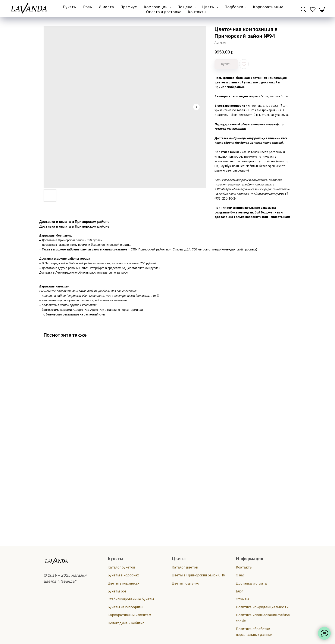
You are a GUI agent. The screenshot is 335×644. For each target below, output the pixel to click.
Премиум (129, 7)
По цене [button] (185, 7)
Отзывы (242, 599)
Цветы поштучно (185, 583)
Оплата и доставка (164, 12)
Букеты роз (117, 591)
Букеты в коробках (123, 575)
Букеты (70, 7)
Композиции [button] (156, 7)
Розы (88, 7)
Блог (239, 591)
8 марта (107, 7)
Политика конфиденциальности (262, 607)
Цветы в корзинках (123, 583)
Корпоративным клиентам (129, 615)
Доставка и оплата (251, 583)
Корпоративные (268, 7)
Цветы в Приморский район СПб (198, 575)
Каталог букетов (121, 567)
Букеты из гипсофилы (125, 607)
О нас (240, 575)
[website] (303, 9)
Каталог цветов (185, 567)
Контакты (197, 12)
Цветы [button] (209, 7)
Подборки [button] (234, 7)
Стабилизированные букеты (131, 599)
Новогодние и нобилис (126, 623)
